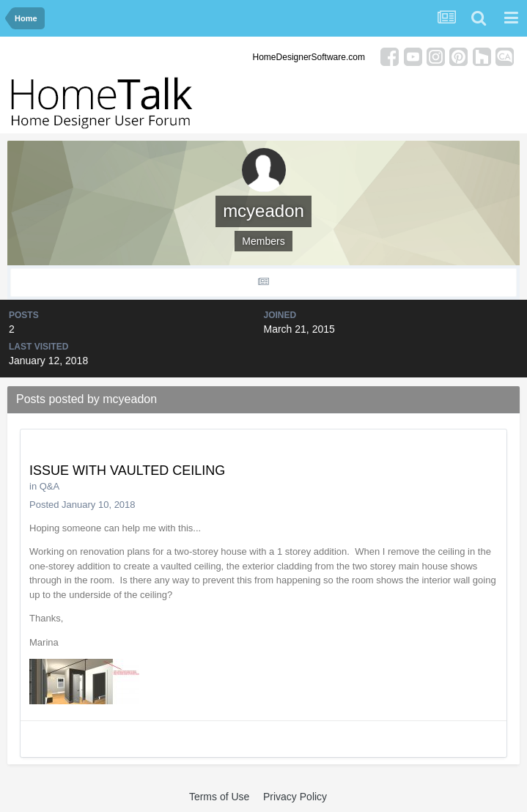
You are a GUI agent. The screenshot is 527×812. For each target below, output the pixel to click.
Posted (82, 505)
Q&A (49, 486)
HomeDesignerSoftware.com (309, 57)
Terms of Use (219, 797)
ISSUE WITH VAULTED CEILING (127, 470)
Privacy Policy (295, 797)
